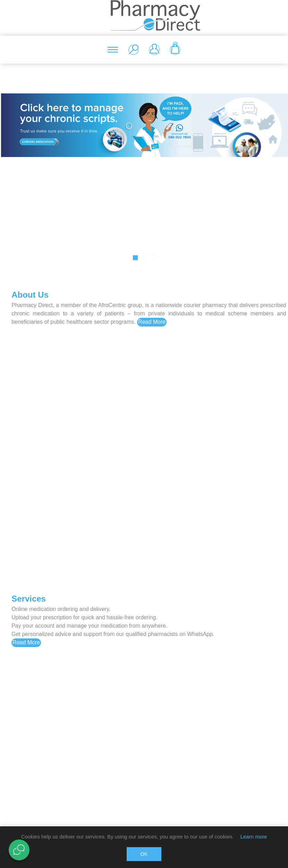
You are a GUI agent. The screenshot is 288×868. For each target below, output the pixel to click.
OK (144, 854)
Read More (152, 322)
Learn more (254, 837)
